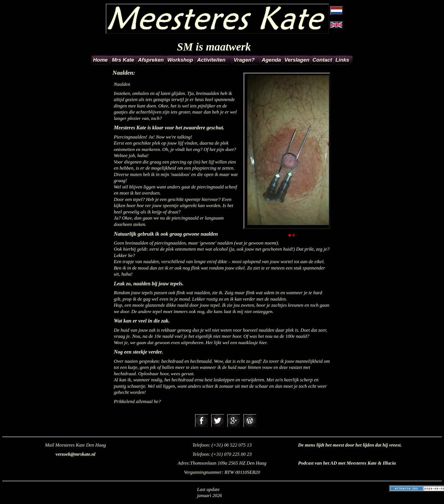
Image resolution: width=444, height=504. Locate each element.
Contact (322, 60)
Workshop (180, 60)
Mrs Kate (123, 60)
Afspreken (151, 60)
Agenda (272, 60)
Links (342, 60)
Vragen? (244, 60)
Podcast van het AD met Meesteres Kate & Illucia (347, 463)
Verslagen (297, 60)
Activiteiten (211, 60)
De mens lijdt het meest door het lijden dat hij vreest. (350, 445)
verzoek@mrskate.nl (75, 454)
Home (101, 60)
